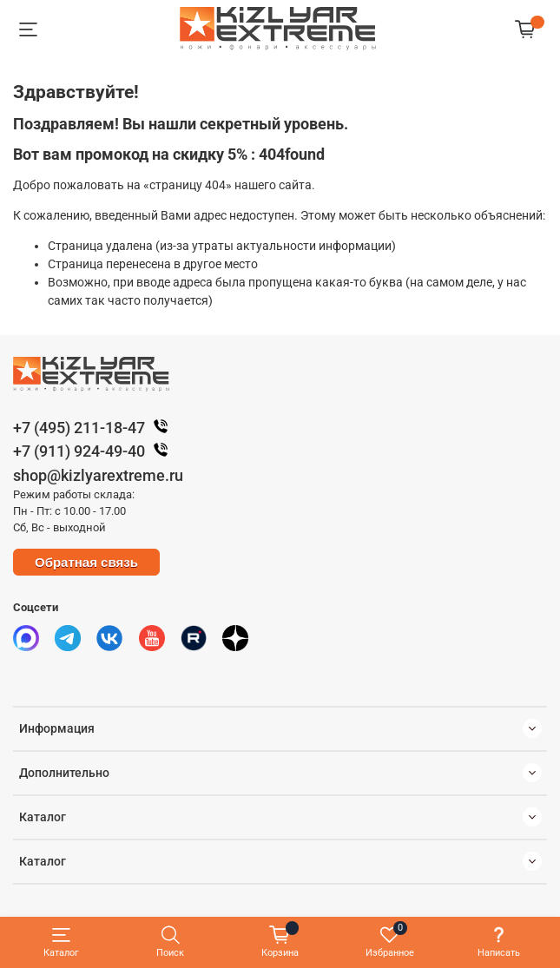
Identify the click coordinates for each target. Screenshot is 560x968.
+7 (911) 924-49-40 (95, 451)
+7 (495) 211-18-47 (95, 428)
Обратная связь (86, 562)
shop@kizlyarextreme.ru (98, 475)
